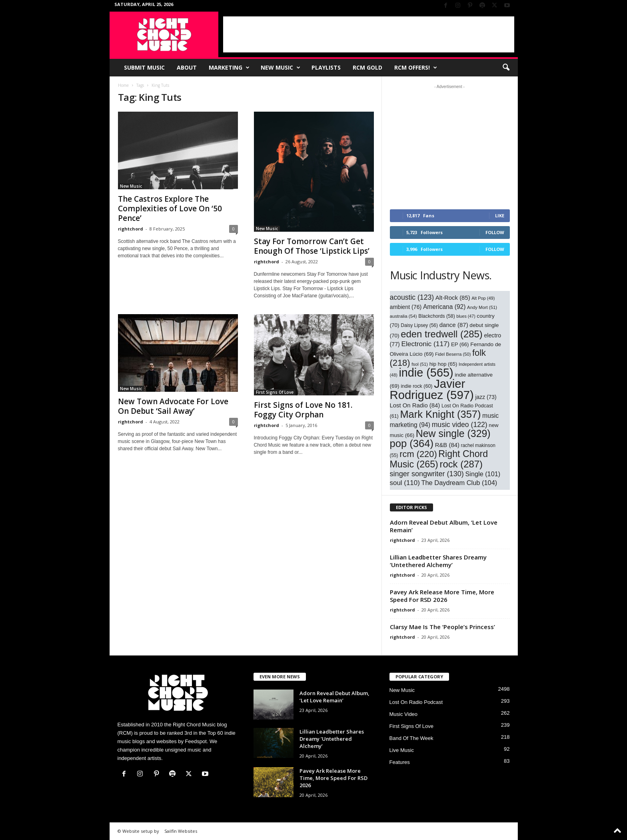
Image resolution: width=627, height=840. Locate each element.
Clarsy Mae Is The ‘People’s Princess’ (442, 627)
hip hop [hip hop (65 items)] (443, 364)
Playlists (326, 67)
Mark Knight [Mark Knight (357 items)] (440, 414)
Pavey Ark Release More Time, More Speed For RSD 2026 (442, 596)
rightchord (131, 229)
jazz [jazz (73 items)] (486, 397)
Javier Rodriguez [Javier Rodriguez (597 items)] (432, 389)
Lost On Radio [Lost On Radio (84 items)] (415, 405)
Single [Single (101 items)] (483, 474)
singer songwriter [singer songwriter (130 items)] (427, 474)
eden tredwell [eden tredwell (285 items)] (442, 334)
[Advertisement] (369, 34)
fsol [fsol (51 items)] (420, 364)
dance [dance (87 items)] (454, 325)
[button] (506, 68)
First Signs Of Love (275, 392)
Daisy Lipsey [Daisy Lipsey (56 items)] (419, 325)
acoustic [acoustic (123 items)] (412, 297)
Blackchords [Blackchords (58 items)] (436, 316)
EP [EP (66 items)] (460, 344)
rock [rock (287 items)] (461, 464)
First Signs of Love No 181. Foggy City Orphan (303, 410)
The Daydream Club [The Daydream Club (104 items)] (459, 483)
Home (123, 85)
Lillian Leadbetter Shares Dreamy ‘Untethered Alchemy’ (438, 561)
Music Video (404, 714)
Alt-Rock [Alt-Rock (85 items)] (453, 298)
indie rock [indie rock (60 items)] (416, 386)
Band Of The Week (411, 738)
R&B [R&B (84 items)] (447, 445)
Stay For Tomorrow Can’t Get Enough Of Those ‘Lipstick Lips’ (312, 246)
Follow (495, 232)
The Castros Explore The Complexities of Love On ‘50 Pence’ (170, 208)
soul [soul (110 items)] (405, 483)
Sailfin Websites (181, 831)
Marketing (229, 68)
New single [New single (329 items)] (453, 433)
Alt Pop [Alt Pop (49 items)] (483, 298)
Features (400, 762)
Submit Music (144, 67)
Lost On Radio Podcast (416, 702)
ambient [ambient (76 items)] (406, 307)
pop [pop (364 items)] (412, 443)
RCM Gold (367, 67)
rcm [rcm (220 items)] (418, 454)
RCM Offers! (416, 68)
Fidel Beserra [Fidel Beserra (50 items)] (453, 354)
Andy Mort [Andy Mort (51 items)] (482, 307)
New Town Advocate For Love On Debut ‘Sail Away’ (173, 406)
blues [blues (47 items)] (466, 316)
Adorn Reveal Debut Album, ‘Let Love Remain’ (444, 526)
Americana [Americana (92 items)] (444, 307)
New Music (281, 68)
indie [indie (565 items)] (426, 373)
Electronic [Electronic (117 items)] (425, 344)
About (187, 67)
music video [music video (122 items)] (460, 425)
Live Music (402, 750)
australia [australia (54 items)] (403, 316)
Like (500, 216)
